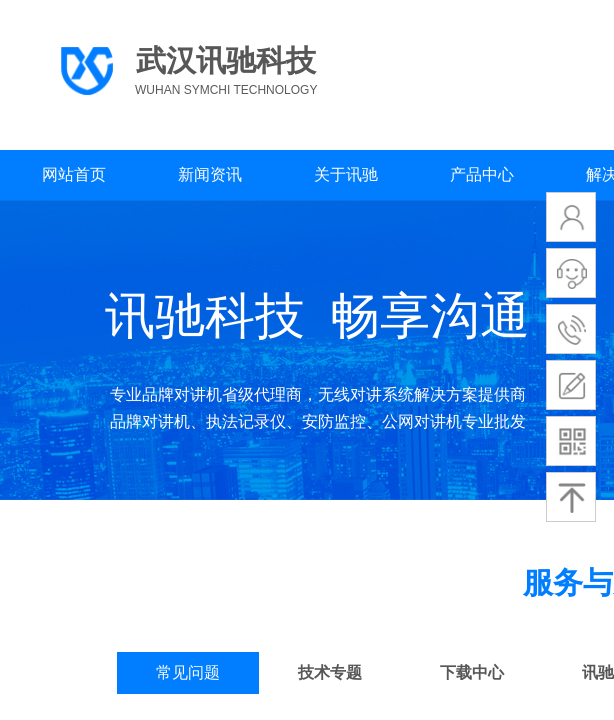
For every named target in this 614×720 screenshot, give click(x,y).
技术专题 (330, 672)
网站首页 (74, 174)
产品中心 (482, 174)
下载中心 (472, 672)
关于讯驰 (346, 174)
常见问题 (188, 672)
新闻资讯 (210, 174)
